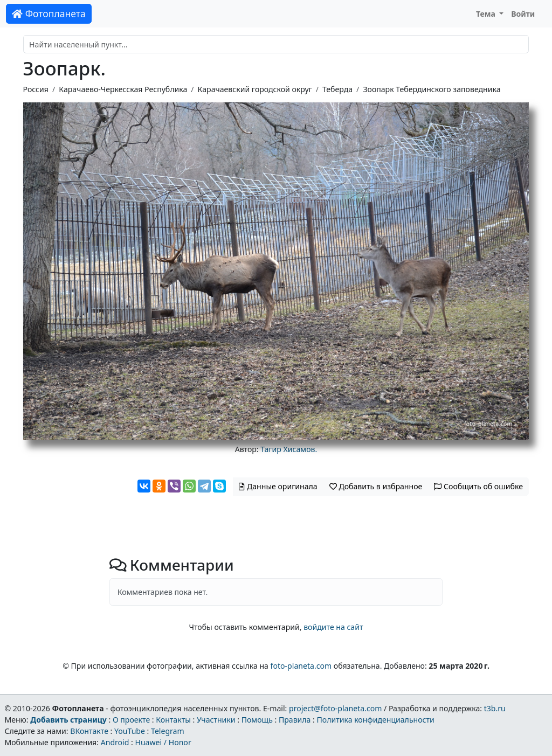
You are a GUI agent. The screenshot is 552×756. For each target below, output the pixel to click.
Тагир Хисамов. (289, 449)
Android (115, 742)
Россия (36, 89)
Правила (295, 720)
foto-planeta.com (301, 666)
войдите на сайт (333, 627)
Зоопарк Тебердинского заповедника (432, 89)
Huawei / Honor (163, 742)
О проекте (131, 720)
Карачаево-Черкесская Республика (123, 89)
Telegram (168, 731)
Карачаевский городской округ (255, 89)
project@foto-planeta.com (335, 708)
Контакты (173, 720)
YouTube (130, 731)
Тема (487, 14)
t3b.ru (495, 708)
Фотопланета (49, 13)
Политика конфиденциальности (376, 720)
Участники (216, 720)
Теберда (337, 89)
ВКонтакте (89, 731)
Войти (523, 14)
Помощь (257, 720)
